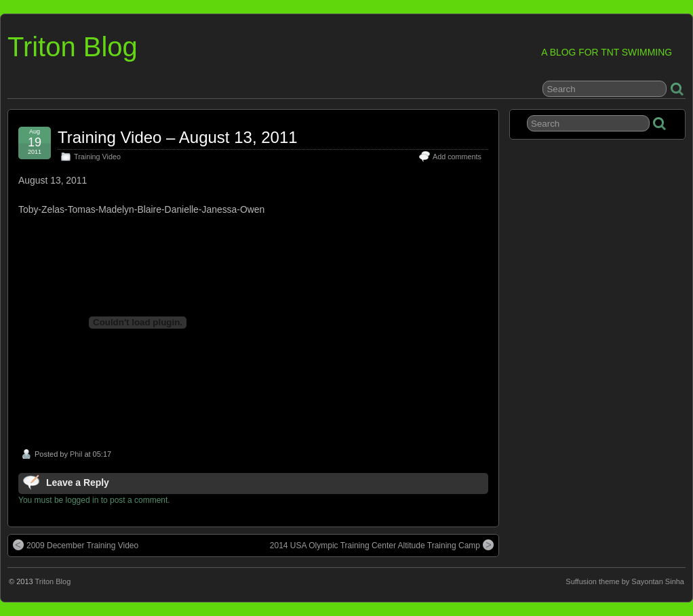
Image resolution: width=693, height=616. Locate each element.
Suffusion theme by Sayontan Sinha (625, 581)
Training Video (97, 157)
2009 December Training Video (76, 545)
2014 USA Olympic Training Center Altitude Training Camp (382, 545)
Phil (76, 454)
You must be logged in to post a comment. (94, 500)
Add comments (457, 157)
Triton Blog (73, 47)
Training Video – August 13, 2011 (178, 137)
